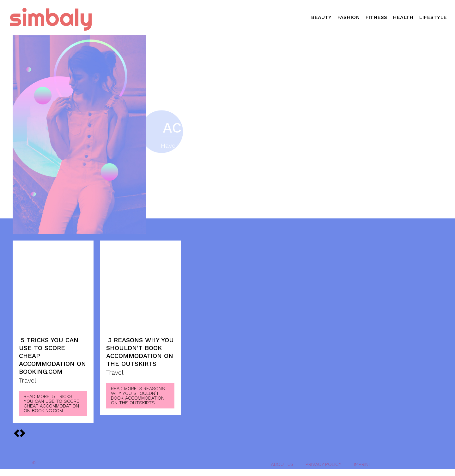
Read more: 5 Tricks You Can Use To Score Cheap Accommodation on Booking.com (52, 404)
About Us (282, 464)
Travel (28, 381)
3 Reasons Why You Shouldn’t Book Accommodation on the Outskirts (140, 352)
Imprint (363, 464)
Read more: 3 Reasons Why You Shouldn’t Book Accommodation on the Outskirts (138, 396)
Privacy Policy (324, 464)
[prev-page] (22, 433)
